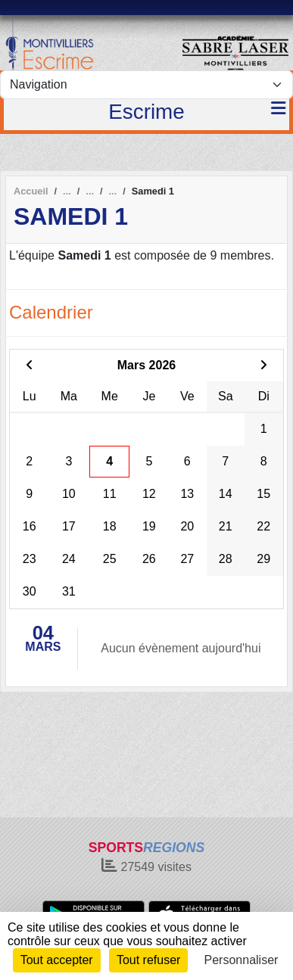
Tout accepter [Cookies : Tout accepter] (57, 960)
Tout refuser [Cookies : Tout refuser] (148, 960)
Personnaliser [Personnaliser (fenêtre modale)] (242, 960)
